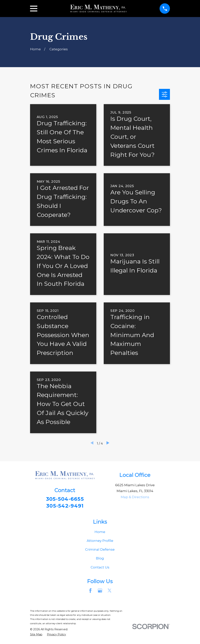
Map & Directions (135, 497)
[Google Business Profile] (100, 592)
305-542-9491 (65, 506)
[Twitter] (110, 592)
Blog (100, 559)
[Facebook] (90, 592)
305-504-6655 (65, 499)
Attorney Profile (100, 542)
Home (100, 533)
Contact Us (100, 568)
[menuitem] (36, 636)
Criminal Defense (100, 550)
